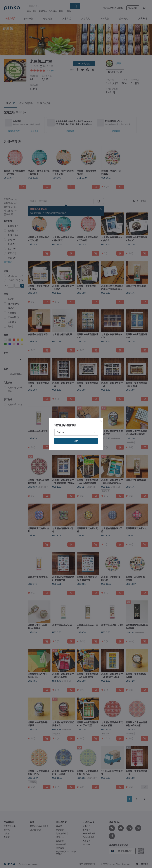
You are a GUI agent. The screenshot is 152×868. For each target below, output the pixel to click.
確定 (76, 441)
